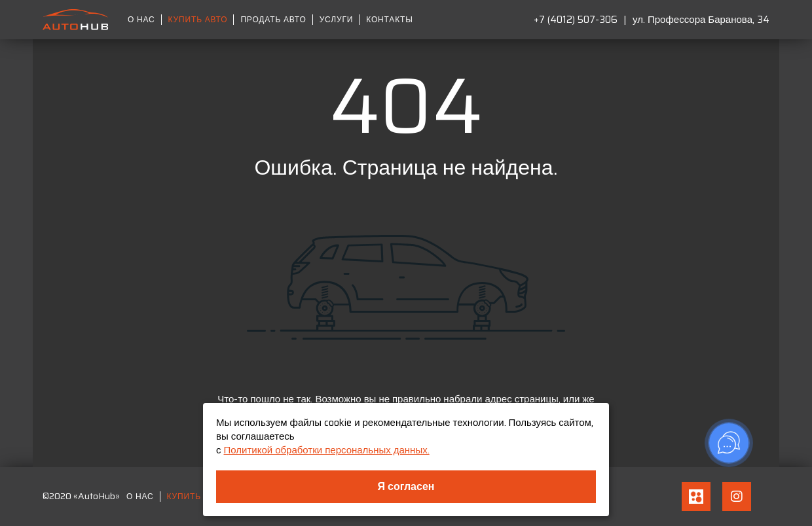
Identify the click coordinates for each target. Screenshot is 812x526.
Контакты (389, 20)
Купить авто (198, 20)
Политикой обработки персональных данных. (327, 450)
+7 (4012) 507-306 (576, 20)
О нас (141, 20)
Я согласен (406, 486)
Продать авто (273, 20)
